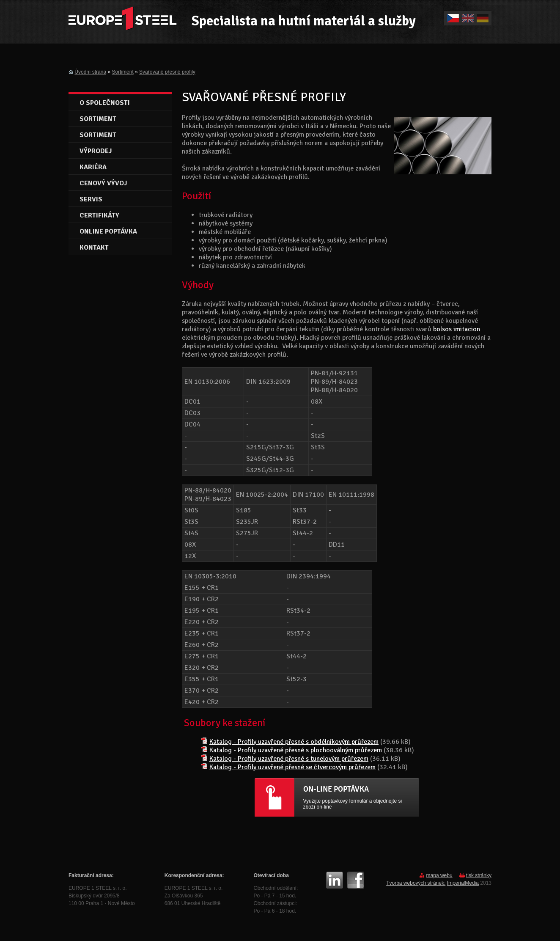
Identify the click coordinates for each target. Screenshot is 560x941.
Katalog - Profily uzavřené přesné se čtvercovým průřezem (292, 767)
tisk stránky (479, 875)
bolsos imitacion (457, 329)
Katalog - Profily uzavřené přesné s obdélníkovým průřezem (294, 742)
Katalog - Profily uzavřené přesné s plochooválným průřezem (296, 750)
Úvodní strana (90, 72)
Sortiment (122, 72)
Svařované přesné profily (167, 72)
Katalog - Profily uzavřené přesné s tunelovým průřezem (289, 759)
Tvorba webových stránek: (416, 883)
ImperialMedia (463, 883)
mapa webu (439, 875)
